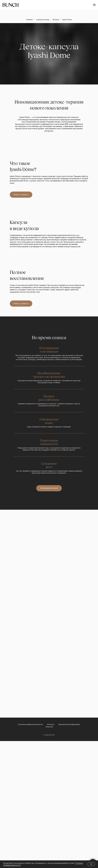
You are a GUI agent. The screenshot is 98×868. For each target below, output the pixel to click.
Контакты (51, 724)
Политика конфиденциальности (31, 724)
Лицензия (49, 727)
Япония (56, 20)
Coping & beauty (43, 20)
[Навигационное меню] (94, 5)
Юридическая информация (69, 724)
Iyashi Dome (67, 20)
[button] (49, 488)
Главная (29, 20)
